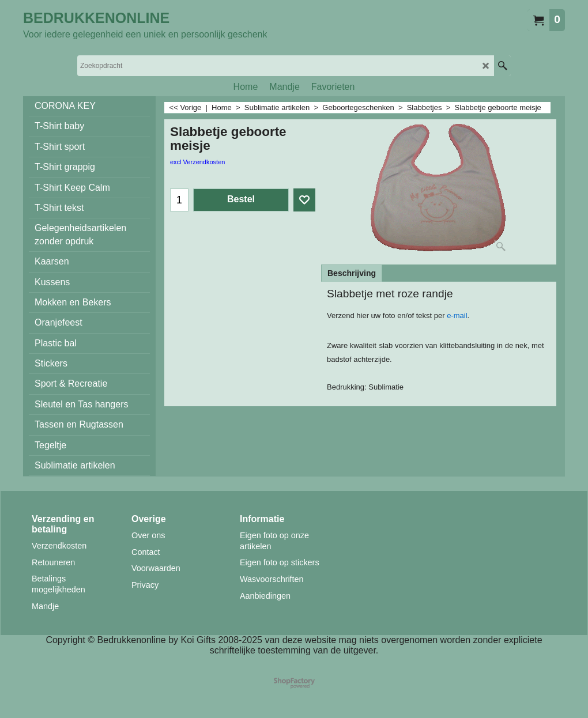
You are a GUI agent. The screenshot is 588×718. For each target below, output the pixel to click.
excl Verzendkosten (197, 162)
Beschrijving (352, 273)
